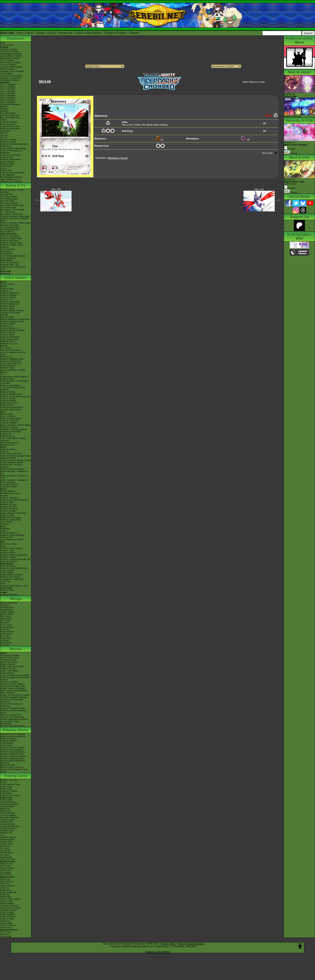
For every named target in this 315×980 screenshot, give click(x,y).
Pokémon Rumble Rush (11, 361)
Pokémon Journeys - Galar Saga (15, 216)
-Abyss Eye (5, 879)
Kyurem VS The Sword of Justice (15, 695)
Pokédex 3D (6, 434)
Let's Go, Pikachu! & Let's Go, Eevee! (13, 353)
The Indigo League (8, 196)
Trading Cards (16, 776)
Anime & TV (16, 186)
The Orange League (9, 199)
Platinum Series (7, 632)
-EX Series (5, 855)
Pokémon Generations (10, 236)
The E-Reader (6, 522)
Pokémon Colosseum (10, 498)
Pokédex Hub (65, 33)
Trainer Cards (6, 787)
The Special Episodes (10, 227)
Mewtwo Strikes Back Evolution (14, 719)
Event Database (7, 175)
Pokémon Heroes (8, 669)
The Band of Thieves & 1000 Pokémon (13, 389)
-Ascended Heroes (8, 802)
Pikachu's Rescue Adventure (13, 736)
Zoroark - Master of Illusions (13, 688)
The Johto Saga (7, 201)
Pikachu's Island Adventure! (12, 752)
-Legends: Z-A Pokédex (11, 78)
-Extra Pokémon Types (10, 784)
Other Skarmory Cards (254, 82)
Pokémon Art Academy (10, 385)
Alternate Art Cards (9, 791)
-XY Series (5, 848)
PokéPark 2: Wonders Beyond (13, 429)
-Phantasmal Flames (9, 804)
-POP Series (6, 875)
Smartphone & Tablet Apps (12, 579)
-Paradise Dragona (9, 910)
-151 (2, 835)
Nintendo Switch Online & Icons (14, 586)
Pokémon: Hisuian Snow (11, 243)
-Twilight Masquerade (10, 826)
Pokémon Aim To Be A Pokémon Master (14, 220)
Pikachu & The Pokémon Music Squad (14, 771)
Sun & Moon (6, 348)
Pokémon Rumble (8, 458)
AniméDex (5, 192)
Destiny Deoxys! (7, 673)
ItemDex (4, 107)
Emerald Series (7, 627)
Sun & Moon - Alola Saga (11, 214)
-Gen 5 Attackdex (8, 93)
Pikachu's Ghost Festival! (11, 750)
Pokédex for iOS (7, 445)
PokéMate (5, 524)
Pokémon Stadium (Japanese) (14, 555)
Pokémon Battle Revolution (12, 469)
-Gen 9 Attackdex (8, 102)
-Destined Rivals (7, 813)
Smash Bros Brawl (8, 487)
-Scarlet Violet (6, 842)
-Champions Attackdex (10, 104)
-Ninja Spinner (6, 881)
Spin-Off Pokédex (8, 113)
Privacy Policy (168, 944)
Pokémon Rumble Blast (11, 432)
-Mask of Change (8, 917)
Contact (41, 33)
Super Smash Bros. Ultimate (13, 370)
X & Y (3, 374)
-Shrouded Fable (8, 824)
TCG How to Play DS (10, 443)
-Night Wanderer (7, 914)
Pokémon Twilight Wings (11, 238)
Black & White (6, 414)
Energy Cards (6, 789)
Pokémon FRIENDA (9, 595)
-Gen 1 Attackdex (8, 85)
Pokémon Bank (7, 379)
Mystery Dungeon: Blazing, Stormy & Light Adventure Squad (16, 461)
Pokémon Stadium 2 (9, 533)
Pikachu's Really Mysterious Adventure (13, 762)
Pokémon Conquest (9, 427)
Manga (16, 599)
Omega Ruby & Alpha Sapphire (14, 377)
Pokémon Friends (8, 297)
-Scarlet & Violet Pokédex (11, 76)
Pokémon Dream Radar (11, 418)
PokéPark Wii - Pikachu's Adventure (11, 466)
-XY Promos (6, 873)
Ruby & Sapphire (8, 491)
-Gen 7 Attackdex (8, 98)
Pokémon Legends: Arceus (12, 322)
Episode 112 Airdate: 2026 (294, 182)
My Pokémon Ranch (9, 484)
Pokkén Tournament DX (11, 363)
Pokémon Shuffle (8, 392)
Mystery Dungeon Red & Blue (13, 513)
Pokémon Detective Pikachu (13, 726)
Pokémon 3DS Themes (10, 577)
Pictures (291, 153)
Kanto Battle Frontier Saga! (12, 205)
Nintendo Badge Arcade (11, 410)
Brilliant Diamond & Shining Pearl (15, 319)
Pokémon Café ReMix (10, 302)
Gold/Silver (5, 529)
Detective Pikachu (8, 366)
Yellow (3, 546)
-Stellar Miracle (7, 912)
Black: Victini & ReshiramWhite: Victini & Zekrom (14, 692)
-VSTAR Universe (8, 925)
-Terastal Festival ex (9, 906)
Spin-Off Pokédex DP (10, 115)
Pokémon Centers (8, 142)
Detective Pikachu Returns (12, 311)
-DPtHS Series (7, 853)
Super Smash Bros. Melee (12, 540)
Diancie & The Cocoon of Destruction (11, 705)
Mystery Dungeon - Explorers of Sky (14, 472)
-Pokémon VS (6, 928)
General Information (9, 603)
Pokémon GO (6, 300)
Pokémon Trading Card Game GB (15, 559)
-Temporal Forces (8, 828)
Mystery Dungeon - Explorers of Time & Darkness (14, 481)
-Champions (6, 131)
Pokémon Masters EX (10, 304)
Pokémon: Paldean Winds (12, 245)
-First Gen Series (8, 859)
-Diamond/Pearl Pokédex (11, 56)
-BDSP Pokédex (7, 69)
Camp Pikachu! (7, 743)
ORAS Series (6, 643)
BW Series (5, 636)
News (3, 43)
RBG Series (6, 616)
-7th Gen (4, 137)
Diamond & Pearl (8, 449)
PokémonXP (6, 146)
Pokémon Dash (7, 502)
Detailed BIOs (6, 610)
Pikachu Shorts (16, 730)
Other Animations (8, 258)
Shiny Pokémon (7, 232)
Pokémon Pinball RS (9, 509)
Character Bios (7, 194)
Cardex (3, 120)
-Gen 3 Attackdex (8, 89)
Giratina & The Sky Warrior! (12, 684)
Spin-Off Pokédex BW (10, 118)
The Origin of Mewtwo (10, 655)
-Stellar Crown (6, 822)
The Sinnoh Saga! (8, 207)
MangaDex (5, 605)
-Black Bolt (5, 809)
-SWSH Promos (7, 868)
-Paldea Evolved (7, 839)
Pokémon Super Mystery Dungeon (15, 396)
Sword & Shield (7, 317)
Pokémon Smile (7, 335)
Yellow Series (6, 618)
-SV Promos (6, 866)
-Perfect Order (6, 800)
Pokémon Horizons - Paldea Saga (15, 223)
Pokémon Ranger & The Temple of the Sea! (15, 679)
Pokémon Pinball (8, 553)
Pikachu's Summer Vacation (13, 734)
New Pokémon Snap (9, 339)
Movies (16, 649)
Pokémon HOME (8, 324)
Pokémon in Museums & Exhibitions (11, 152)
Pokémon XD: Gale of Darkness (14, 500)
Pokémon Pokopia (8, 295)
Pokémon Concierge (9, 263)
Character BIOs (7, 607)
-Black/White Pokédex (10, 58)
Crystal (3, 531)
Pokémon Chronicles (9, 225)
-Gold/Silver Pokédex (10, 52)
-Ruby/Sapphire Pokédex (11, 54)
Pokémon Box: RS (8, 507)
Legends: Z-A (6, 291)
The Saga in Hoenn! (9, 203)
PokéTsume (5, 274)
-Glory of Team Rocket (10, 899)
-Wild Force (5, 921)
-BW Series (5, 851)
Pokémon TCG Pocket (10, 313)
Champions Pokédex (116, 33)
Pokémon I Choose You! (11, 715)
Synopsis (290, 188)
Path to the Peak (8, 249)
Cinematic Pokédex (9, 122)
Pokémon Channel (8, 504)
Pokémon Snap (7, 551)
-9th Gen (4, 133)
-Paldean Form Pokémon (11, 181)
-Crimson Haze (7, 919)
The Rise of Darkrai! (9, 682)
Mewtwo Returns (8, 664)
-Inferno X (5, 888)
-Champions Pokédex (10, 80)
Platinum (4, 451)
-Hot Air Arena (6, 901)
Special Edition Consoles (11, 575)
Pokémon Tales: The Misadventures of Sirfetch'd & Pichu (13, 267)
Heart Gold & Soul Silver (11, 454)
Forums (30, 33)
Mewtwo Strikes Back (10, 658)
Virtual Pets (5, 581)
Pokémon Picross (8, 399)
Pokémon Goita (7, 590)
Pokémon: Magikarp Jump (12, 359)
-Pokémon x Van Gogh (10, 155)
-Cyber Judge (6, 923)
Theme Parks (6, 166)
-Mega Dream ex (8, 886)
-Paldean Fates (7, 831)
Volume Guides (7, 614)
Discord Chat (6, 170)
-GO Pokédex (6, 74)
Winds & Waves (7, 284)
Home (20, 33)
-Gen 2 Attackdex (8, 87)
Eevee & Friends (8, 765)
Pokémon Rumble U (9, 423)
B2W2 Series (6, 638)
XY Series (5, 640)
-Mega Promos (7, 864)
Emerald (4, 496)
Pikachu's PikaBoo (8, 741)
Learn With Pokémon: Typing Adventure (13, 439)
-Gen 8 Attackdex (8, 100)
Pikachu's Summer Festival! (12, 747)
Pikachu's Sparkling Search (12, 758)
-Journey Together (8, 815)
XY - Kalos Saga (7, 212)
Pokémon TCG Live (9, 344)
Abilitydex (5, 111)
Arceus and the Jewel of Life (13, 686)
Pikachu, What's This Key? (12, 767)
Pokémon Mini (6, 537)
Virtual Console (7, 573)
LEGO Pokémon (7, 162)
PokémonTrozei (7, 515)
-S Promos (5, 934)
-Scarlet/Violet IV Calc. (10, 126)
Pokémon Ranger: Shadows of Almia (14, 477)
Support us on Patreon (157, 952)
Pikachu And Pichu (8, 739)
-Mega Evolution (7, 806)
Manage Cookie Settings (191, 944)
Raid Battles (6, 793)
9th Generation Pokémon (11, 177)
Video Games (16, 278)
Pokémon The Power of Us (12, 717)
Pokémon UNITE (8, 306)
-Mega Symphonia (8, 892)
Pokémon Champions (10, 293)
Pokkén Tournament (9, 403)
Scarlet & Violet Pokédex (88, 33)
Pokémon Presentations (11, 159)
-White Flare (6, 811)
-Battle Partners (7, 903)
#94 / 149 (56, 190)
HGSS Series (6, 634)
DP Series (5, 629)
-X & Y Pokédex (7, 60)
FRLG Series (6, 625)
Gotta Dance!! (6, 745)
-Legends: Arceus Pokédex (12, 71)
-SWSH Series (7, 844)
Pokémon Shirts (7, 164)
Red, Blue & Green (9, 544)
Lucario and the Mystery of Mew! (15, 675)
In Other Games (7, 570)
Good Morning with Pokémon (13, 256)
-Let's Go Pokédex (8, 65)
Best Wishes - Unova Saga (12, 210)
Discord (51, 33)
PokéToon (5, 247)
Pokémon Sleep (7, 308)
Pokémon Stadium (8, 557)
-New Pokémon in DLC (10, 179)
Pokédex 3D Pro (7, 436)
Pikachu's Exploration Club (12, 754)
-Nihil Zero (5, 884)
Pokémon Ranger (8, 511)
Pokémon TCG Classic (10, 795)
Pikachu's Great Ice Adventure (14, 756)
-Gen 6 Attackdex (8, 96)
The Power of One (8, 660)
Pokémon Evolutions (9, 240)
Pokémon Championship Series (14, 144)
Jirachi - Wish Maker (9, 671)
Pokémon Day (6, 157)
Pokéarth (134, 33)
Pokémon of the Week (10, 129)
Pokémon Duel (7, 405)
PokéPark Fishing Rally (10, 520)
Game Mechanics (8, 124)
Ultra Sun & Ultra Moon (10, 350)
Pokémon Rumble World (11, 394)
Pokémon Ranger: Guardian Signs (15, 456)
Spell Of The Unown (9, 662)
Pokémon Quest (7, 368)
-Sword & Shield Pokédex (11, 67)
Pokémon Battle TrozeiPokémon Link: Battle (14, 382)
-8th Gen (4, 135)
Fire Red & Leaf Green (10, 493)
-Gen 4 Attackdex (8, 91)
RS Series (5, 623)
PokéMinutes (6, 251)
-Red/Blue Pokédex (9, 49)
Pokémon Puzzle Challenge (12, 535)
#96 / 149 (259, 190)
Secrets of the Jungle (10, 721)
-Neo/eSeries (6, 857)
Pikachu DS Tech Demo (11, 518)
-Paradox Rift (6, 833)
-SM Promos (6, 870)
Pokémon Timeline (8, 140)
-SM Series (5, 846)
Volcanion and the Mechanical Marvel (13, 712)
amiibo (3, 584)
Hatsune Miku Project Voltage (13, 148)
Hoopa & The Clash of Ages (12, 708)
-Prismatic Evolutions (9, 817)
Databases (16, 38)
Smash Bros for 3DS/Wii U (12, 407)
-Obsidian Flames (8, 837)
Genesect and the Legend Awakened (12, 701)
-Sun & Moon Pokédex (10, 63)
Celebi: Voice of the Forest (12, 666)
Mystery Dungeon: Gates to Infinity (15, 425)
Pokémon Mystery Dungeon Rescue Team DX (12, 331)
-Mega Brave (6, 890)
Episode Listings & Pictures (12, 190)
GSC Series (6, 621)
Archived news (7, 45)
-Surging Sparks (7, 820)
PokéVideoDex (7, 254)
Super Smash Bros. (9, 562)
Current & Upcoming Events (13, 173)
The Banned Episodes (10, 229)
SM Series (5, 645)
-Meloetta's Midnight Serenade (14, 697)
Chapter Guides (7, 612)
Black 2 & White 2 (8, 416)
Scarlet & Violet (7, 288)
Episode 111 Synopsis (296, 146)
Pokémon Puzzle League (11, 548)
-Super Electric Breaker (10, 908)
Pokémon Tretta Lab (9, 421)
